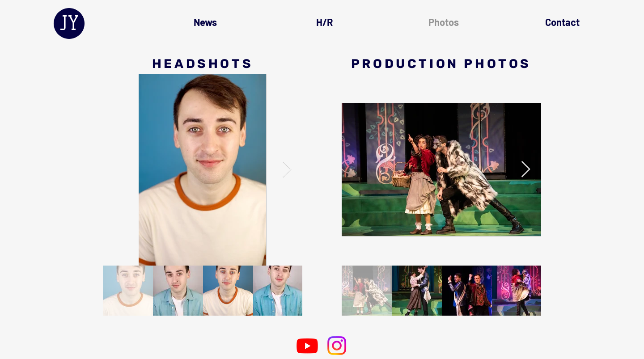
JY (69, 23)
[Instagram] (337, 346)
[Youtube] (307, 346)
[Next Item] (287, 170)
